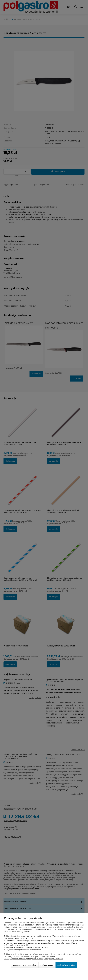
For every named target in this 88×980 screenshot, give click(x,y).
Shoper (67, 929)
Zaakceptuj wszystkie (66, 965)
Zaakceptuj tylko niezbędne (24, 965)
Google (60, 929)
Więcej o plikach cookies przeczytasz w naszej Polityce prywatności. (34, 959)
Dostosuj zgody (47, 965)
